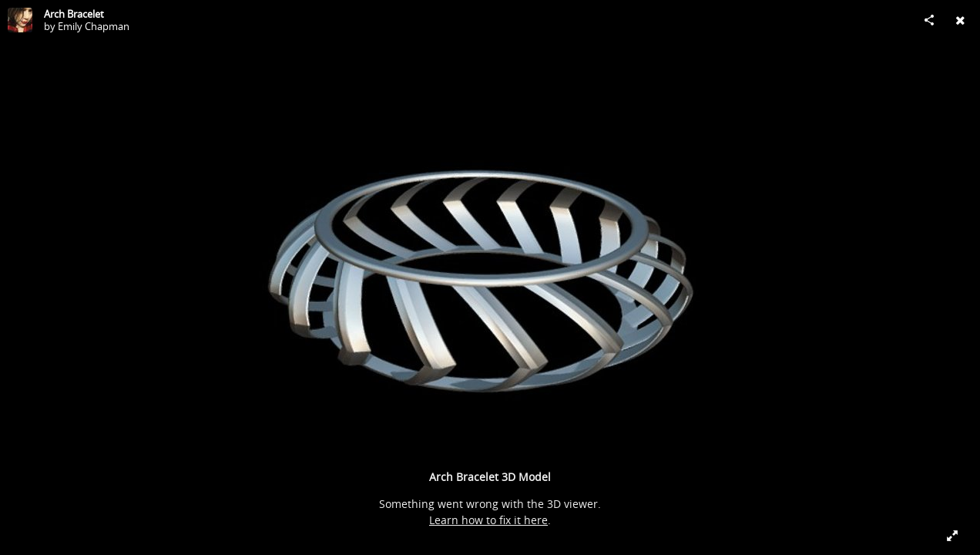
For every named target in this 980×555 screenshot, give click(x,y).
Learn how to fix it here (488, 520)
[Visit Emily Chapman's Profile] (20, 20)
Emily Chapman (94, 26)
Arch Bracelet (74, 14)
